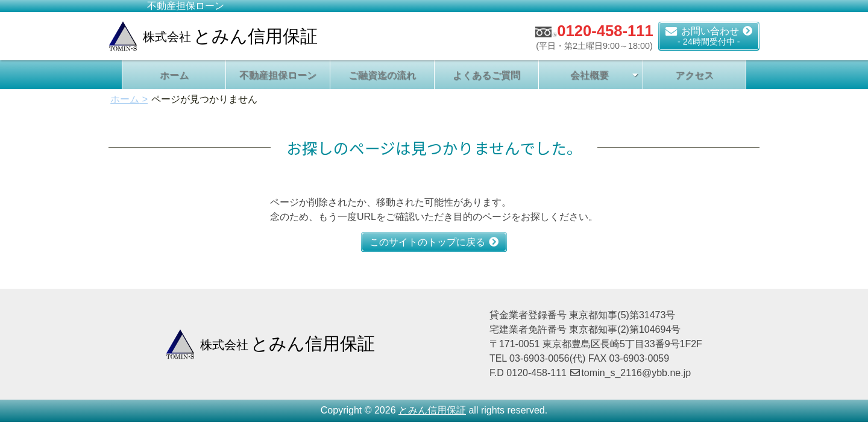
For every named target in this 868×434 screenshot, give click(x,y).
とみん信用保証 (432, 410)
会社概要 (590, 75)
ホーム (174, 75)
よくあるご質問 (486, 75)
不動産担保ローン (278, 75)
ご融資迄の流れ (382, 75)
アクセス (694, 75)
